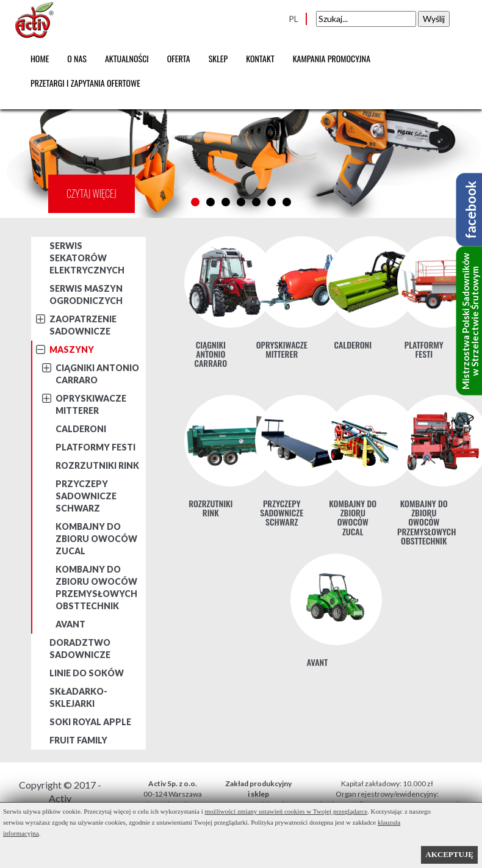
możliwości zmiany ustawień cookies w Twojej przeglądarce (286, 811)
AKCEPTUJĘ (449, 854)
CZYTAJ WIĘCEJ (92, 193)
